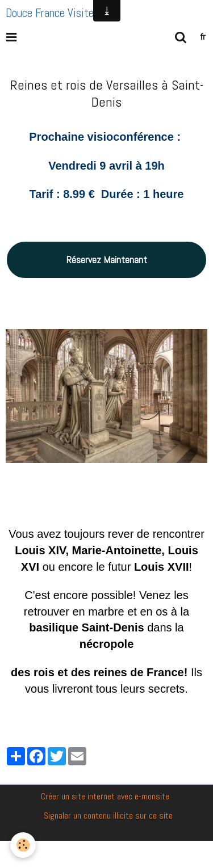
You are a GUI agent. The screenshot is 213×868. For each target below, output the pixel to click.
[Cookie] (23, 845)
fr (203, 37)
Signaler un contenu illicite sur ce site (108, 816)
